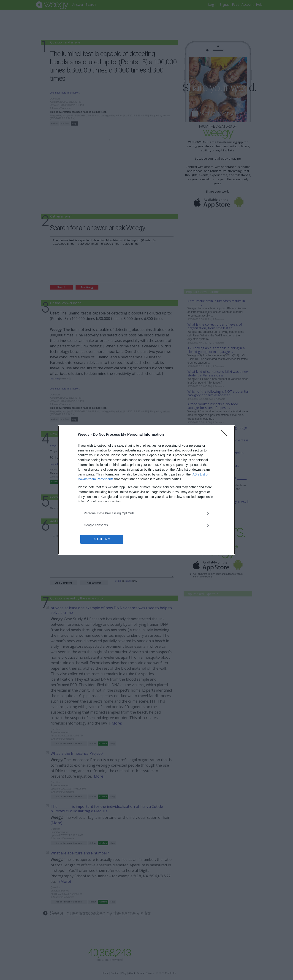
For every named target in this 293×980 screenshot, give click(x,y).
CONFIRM (102, 539)
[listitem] (146, 513)
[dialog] (146, 490)
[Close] (226, 435)
